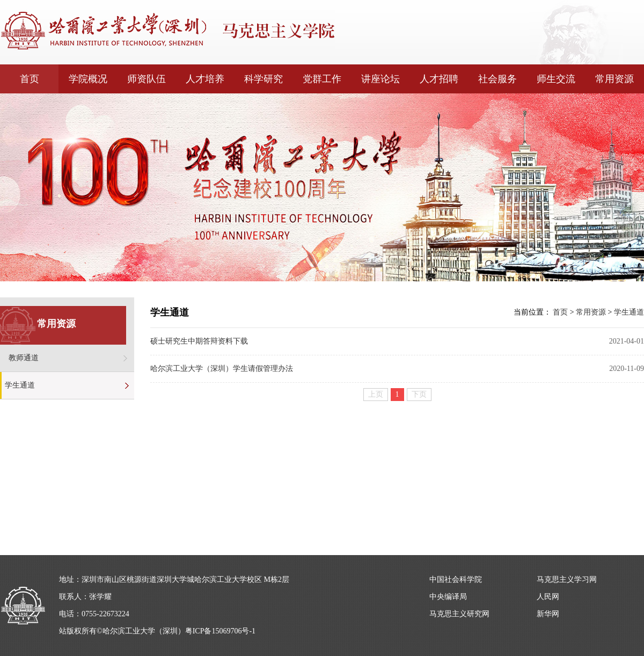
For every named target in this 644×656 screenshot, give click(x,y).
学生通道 (20, 385)
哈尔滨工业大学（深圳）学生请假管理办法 (222, 369)
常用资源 (614, 79)
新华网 (548, 614)
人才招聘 (439, 79)
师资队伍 (147, 79)
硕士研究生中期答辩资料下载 (199, 341)
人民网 (548, 597)
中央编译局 (448, 597)
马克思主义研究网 (459, 614)
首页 (30, 79)
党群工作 (322, 79)
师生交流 (556, 79)
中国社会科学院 (456, 580)
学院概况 (88, 79)
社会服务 (497, 79)
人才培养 (205, 79)
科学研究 (264, 79)
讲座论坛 (380, 79)
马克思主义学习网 (567, 580)
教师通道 (24, 358)
